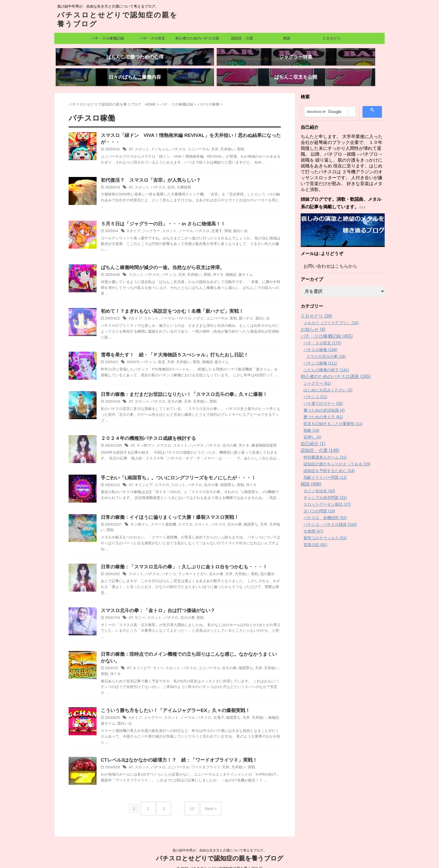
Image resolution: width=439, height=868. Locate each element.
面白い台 (233, 223)
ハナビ (194, 312)
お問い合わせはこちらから (327, 256)
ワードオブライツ (200, 764)
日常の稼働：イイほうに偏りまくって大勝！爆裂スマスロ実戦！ (166, 511)
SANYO (133, 356)
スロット (141, 141)
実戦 (233, 141)
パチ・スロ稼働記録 (108, 38)
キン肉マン (144, 439)
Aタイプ (133, 223)
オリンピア (143, 479)
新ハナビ (238, 312)
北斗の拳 (172, 395)
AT (131, 141)
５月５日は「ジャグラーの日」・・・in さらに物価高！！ (159, 216)
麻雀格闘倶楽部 (255, 439)
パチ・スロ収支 (152, 38)
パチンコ (166, 267)
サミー (139, 612)
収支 (159, 356)
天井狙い (221, 141)
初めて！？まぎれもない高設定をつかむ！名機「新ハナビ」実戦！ (168, 304)
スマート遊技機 (161, 518)
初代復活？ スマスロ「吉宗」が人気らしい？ (148, 172)
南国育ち (221, 479)
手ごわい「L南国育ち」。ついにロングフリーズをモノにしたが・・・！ (174, 471)
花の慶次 (258, 568)
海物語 (224, 267)
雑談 (287, 38)
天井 (209, 141)
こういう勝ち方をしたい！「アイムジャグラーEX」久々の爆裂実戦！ (171, 706)
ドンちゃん (158, 141)
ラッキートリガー (188, 568)
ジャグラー (150, 223)
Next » (206, 802)
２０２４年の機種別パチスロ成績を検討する (146, 432)
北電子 (211, 223)
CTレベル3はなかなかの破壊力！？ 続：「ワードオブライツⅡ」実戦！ (174, 756)
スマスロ (162, 439)
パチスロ (175, 141)
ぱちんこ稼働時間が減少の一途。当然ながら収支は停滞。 (159, 260)
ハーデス (192, 439)
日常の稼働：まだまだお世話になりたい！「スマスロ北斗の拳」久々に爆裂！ (179, 388)
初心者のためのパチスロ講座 (197, 40)
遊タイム (238, 267)
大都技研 (180, 179)
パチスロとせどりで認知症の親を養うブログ (220, 850)
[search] (326, 102)
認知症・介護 (242, 38)
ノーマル (182, 223)
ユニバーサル (194, 141)
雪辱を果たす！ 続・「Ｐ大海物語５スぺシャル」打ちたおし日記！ (170, 348)
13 (191, 802)
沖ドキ (212, 267)
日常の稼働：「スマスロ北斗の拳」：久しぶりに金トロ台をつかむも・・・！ (179, 561)
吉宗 (168, 179)
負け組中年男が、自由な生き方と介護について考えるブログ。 (219, 842)
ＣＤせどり (332, 38)
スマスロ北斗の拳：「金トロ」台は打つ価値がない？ (155, 605)
